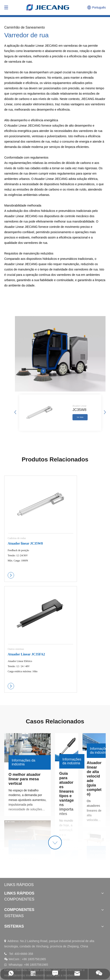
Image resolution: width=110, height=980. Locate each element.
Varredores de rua (16, 72)
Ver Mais (80, 418)
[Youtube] (18, 912)
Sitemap (54, 951)
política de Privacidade (77, 951)
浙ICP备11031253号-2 (19, 959)
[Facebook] (29, 912)
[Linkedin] (8, 912)
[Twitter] (49, 912)
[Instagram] (39, 912)
